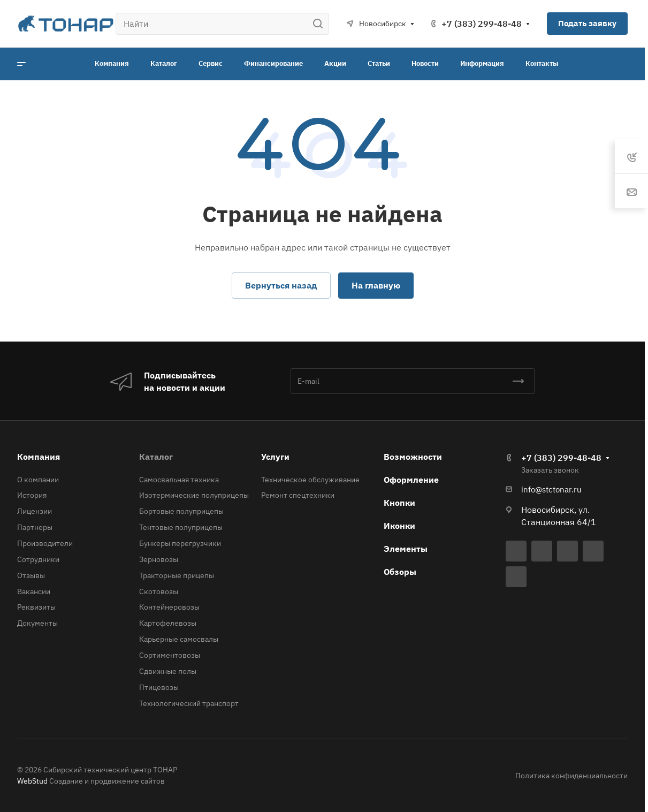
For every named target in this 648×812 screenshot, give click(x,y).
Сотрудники (38, 559)
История (32, 495)
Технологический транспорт (189, 703)
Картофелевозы (168, 623)
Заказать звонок (550, 470)
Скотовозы (159, 591)
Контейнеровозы (169, 607)
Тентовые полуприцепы (181, 527)
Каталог (156, 457)
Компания (39, 457)
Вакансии (34, 591)
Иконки (399, 526)
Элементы (406, 549)
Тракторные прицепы (177, 575)
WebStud (32, 781)
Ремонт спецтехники (298, 495)
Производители (45, 543)
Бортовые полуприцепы (181, 511)
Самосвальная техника (179, 480)
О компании (38, 480)
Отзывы (31, 575)
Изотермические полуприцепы (194, 495)
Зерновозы (159, 559)
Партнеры (35, 527)
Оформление (411, 480)
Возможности (413, 457)
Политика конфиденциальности (571, 776)
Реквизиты (36, 607)
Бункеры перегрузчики (180, 543)
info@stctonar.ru (551, 490)
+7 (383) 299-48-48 (482, 24)
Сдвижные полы (168, 671)
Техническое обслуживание (310, 480)
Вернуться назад (281, 285)
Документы (37, 623)
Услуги (275, 457)
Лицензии (35, 511)
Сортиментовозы (170, 655)
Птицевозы (159, 687)
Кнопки (399, 503)
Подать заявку (587, 23)
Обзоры (400, 572)
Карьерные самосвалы (179, 639)
